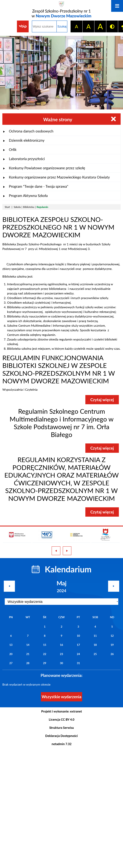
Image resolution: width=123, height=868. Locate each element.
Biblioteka (29, 204)
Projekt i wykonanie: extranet (62, 708)
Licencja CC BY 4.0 (62, 717)
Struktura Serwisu (62, 725)
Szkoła (17, 204)
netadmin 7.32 (62, 741)
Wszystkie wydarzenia (61, 694)
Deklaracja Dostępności (61, 733)
